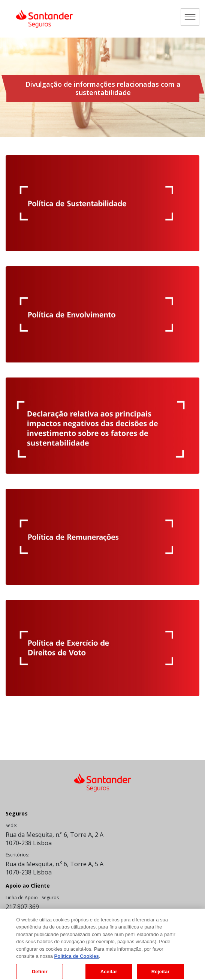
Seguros (17, 813)
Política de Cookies (77, 959)
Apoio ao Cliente (28, 886)
